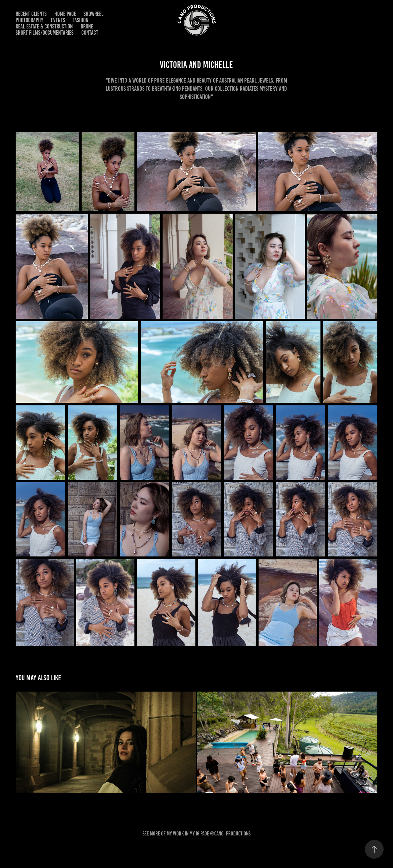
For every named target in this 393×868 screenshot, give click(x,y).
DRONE (87, 26)
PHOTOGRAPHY (29, 20)
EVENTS (58, 20)
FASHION (81, 20)
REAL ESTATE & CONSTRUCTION (44, 26)
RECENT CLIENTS (31, 14)
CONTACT (90, 33)
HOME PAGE (65, 14)
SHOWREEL (93, 14)
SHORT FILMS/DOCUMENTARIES (45, 33)
